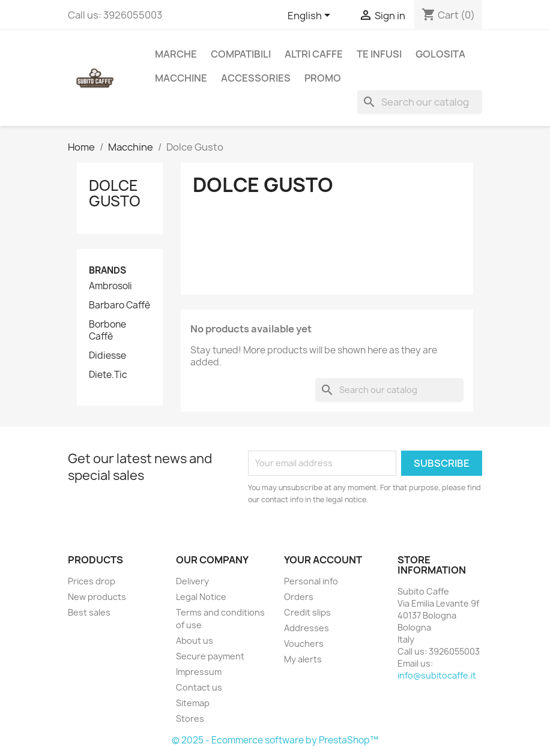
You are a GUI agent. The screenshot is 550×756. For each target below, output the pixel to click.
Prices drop (92, 581)
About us (195, 640)
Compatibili (241, 54)
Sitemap (193, 703)
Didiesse (107, 356)
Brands (107, 270)
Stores (190, 718)
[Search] (420, 102)
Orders (299, 597)
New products (97, 597)
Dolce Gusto (115, 193)
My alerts (303, 659)
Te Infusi (379, 54)
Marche (176, 54)
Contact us (199, 687)
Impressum (199, 672)
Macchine (181, 78)
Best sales (89, 612)
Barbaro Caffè (119, 305)
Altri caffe (314, 54)
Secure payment (210, 656)
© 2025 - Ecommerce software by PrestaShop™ (275, 740)
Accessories (256, 78)
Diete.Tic (108, 375)
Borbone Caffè (107, 331)
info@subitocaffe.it (437, 675)
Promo (323, 78)
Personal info (311, 581)
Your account (323, 560)
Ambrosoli (110, 286)
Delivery (192, 581)
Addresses (307, 628)
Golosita (440, 54)
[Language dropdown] (311, 16)
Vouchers (304, 643)
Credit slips (307, 612)
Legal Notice (201, 597)
